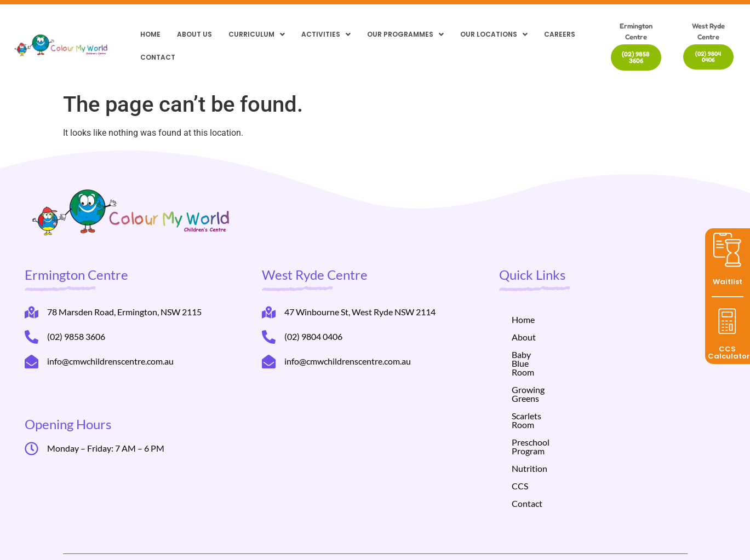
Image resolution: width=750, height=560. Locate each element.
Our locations (494, 34)
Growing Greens (543, 372)
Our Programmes (405, 34)
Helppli (233, 539)
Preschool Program (548, 407)
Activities (326, 34)
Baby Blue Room (543, 354)
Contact (158, 57)
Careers (560, 34)
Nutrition (529, 425)
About (524, 337)
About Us (194, 34)
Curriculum (257, 34)
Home (150, 34)
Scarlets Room (539, 389)
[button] (257, 34)
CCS (520, 442)
